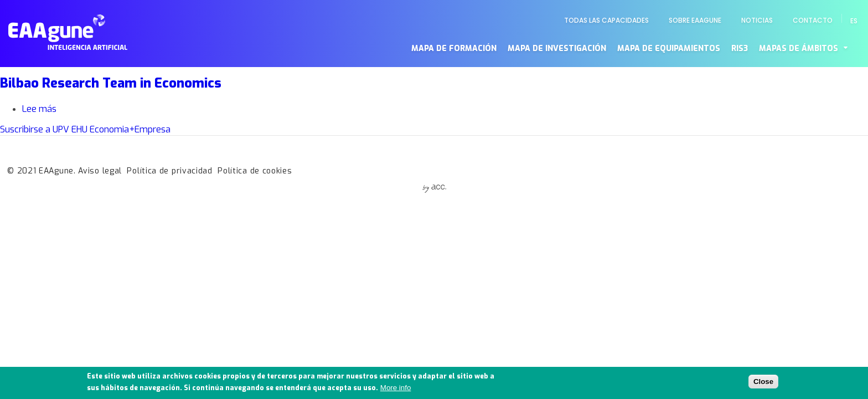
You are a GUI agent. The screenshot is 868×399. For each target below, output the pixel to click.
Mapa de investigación (557, 48)
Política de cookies (255, 171)
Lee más (39, 109)
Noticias (757, 20)
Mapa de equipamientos (669, 48)
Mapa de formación (454, 48)
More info (396, 390)
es (854, 21)
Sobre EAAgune (695, 20)
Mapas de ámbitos (799, 48)
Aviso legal (100, 171)
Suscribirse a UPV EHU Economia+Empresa (85, 129)
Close (763, 384)
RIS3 (740, 48)
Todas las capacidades (606, 20)
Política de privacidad (169, 171)
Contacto (813, 20)
